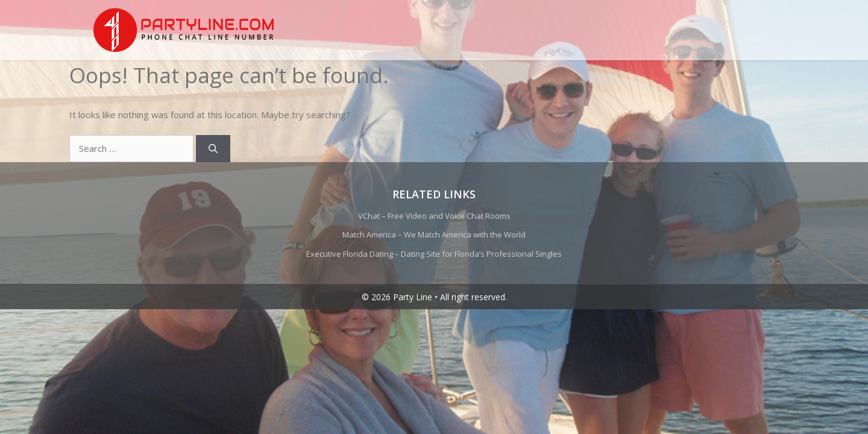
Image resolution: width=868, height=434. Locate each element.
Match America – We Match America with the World (434, 234)
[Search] (213, 149)
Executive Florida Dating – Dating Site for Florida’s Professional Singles (434, 254)
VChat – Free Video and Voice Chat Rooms (434, 216)
